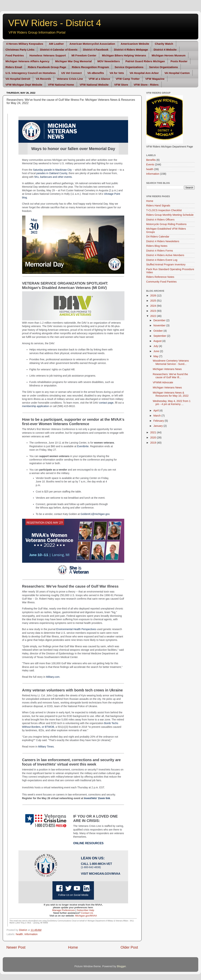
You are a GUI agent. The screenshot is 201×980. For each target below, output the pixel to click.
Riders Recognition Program (90, 67)
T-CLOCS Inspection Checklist (164, 210)
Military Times (46, 747)
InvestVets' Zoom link (97, 798)
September (160, 336)
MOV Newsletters (109, 61)
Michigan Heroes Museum (169, 55)
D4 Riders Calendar (158, 237)
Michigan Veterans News (167, 369)
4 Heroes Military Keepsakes (25, 44)
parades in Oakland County (52, 173)
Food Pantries (15, 55)
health (19, 934)
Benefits (151, 160)
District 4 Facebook (96, 50)
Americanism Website (135, 44)
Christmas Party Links (20, 50)
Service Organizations (129, 67)
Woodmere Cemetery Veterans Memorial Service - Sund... (171, 362)
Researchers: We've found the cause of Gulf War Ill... (170, 376)
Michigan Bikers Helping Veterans (124, 55)
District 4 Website (165, 50)
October (159, 331)
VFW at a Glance (99, 79)
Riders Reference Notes (160, 277)
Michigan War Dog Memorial (73, 61)
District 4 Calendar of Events (59, 50)
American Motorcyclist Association (92, 44)
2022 (153, 316)
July (156, 346)
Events (150, 164)
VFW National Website (94, 85)
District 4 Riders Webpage (131, 50)
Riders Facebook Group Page (47, 67)
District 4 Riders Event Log (162, 260)
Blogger (121, 966)
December (160, 320)
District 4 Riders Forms (160, 251)
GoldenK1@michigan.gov (95, 514)
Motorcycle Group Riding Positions (166, 224)
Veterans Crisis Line (70, 79)
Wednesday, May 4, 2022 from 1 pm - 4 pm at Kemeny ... (172, 403)
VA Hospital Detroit (18, 79)
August (158, 341)
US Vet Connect (71, 73)
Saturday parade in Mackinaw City (52, 170)
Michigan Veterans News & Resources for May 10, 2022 (171, 394)
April (157, 411)
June (157, 351)
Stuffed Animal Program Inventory (166, 264)
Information (31, 934)
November (160, 325)
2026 (153, 296)
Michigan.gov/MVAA (105, 874)
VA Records (43, 79)
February (159, 421)
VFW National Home (61, 85)
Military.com (53, 677)
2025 (153, 301)
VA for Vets (117, 73)
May (156, 356)
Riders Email (14, 67)
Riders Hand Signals (158, 206)
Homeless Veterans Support (48, 55)
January (159, 426)
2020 (153, 438)
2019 (153, 443)
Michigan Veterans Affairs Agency (28, 61)
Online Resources (88, 843)
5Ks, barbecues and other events (53, 177)
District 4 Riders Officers (160, 220)
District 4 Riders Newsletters (163, 241)
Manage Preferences (64, 910)
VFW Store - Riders (146, 85)
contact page (106, 403)
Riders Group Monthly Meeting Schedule (170, 215)
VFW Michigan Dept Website (24, 85)
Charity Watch (164, 44)
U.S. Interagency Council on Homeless (31, 73)
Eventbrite (83, 446)
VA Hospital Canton (177, 73)
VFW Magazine (155, 79)
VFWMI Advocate (163, 382)
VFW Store (121, 85)
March (158, 416)
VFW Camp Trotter (128, 79)
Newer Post (16, 947)
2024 (153, 306)
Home (73, 947)
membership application (36, 406)
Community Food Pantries (161, 282)
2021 (153, 432)
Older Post (129, 947)
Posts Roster (179, 61)
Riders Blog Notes (157, 246)
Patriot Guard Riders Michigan (145, 61)
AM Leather (56, 44)
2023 (153, 311)
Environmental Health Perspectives (76, 629)
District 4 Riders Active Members (165, 255)
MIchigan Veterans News (167, 388)
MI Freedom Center (84, 55)
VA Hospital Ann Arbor (144, 73)
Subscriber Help (85, 910)
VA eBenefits (96, 73)
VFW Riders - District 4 (55, 23)
